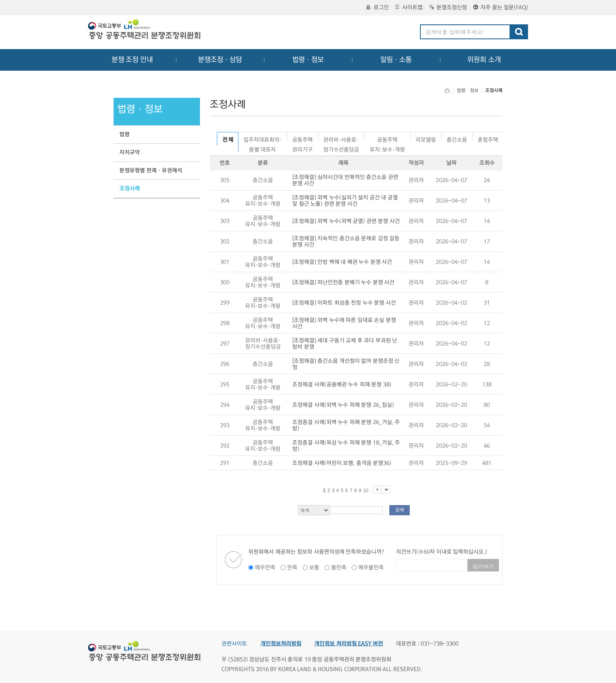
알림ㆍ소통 (396, 60)
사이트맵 (409, 7)
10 (366, 491)
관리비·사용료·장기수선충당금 (341, 138)
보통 (314, 568)
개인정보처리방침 (281, 644)
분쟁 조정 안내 (132, 60)
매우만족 (265, 568)
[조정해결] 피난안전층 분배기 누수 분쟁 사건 (343, 282)
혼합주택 (488, 138)
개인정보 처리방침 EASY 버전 (349, 644)
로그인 (378, 7)
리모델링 (426, 138)
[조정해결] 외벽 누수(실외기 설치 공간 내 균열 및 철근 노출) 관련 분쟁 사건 (345, 201)
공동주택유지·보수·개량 (387, 138)
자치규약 (130, 152)
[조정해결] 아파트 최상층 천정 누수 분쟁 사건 (344, 303)
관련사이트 (234, 644)
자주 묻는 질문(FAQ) (501, 7)
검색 (400, 510)
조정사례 (130, 189)
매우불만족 (371, 568)
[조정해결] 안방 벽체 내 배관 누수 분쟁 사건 (342, 262)
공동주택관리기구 (302, 138)
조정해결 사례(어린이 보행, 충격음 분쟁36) (342, 463)
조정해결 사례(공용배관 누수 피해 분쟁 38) (342, 385)
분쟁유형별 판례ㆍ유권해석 (151, 170)
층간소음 (457, 138)
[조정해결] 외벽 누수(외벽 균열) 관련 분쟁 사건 (346, 221)
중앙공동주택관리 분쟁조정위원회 (145, 30)
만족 (292, 568)
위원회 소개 (484, 60)
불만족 (339, 568)
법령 (125, 134)
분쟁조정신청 (448, 7)
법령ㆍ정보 (308, 60)
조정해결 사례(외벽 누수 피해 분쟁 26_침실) (343, 405)
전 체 (228, 140)
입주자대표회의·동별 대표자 (263, 138)
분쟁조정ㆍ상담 (220, 60)
